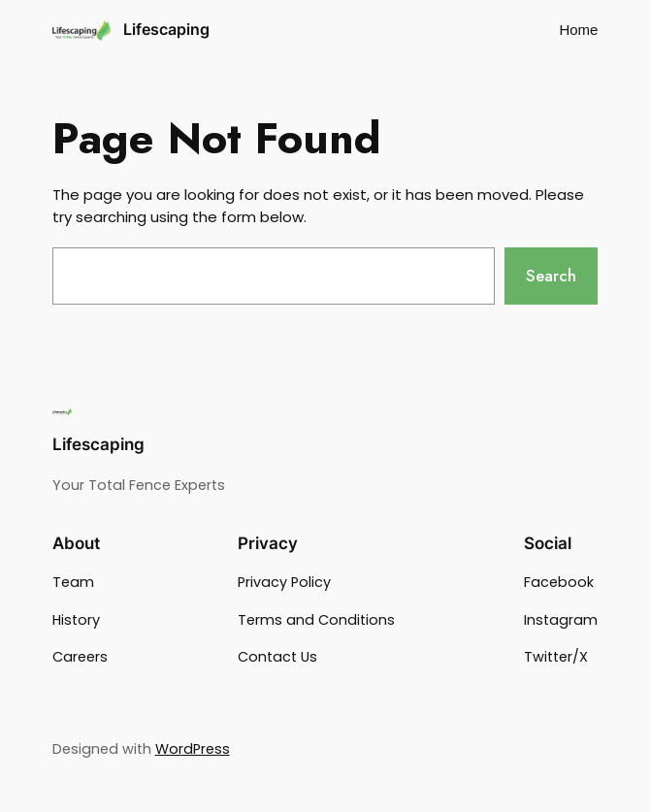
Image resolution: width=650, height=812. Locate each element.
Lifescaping (166, 30)
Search (551, 276)
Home (578, 30)
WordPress (193, 749)
